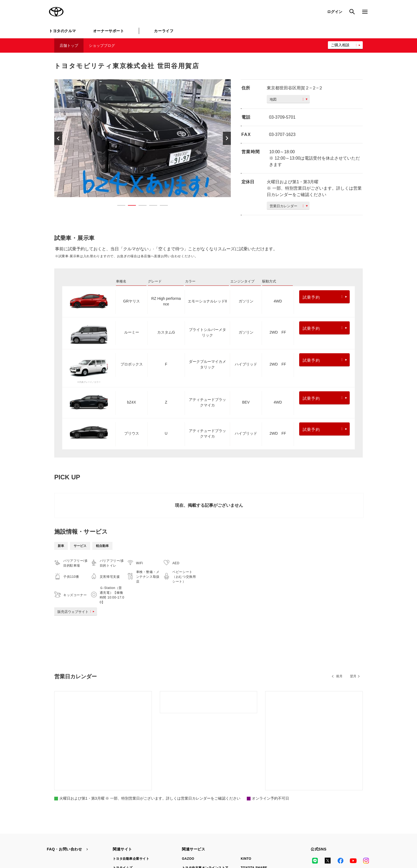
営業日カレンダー (289, 206)
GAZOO (188, 782)
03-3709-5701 (282, 117)
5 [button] (161, 206)
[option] (143, 138)
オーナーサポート (109, 31)
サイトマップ (57, 842)
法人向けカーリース (256, 800)
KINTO (246, 782)
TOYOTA (56, 12)
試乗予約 (325, 297)
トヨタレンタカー (195, 809)
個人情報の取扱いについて (134, 842)
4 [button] (151, 206)
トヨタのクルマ (62, 31)
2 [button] (129, 206)
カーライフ (164, 31)
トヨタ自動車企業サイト (131, 782)
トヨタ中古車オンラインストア (205, 791)
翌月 (353, 676)
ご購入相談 (340, 45)
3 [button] (140, 206)
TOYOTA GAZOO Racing (132, 800)
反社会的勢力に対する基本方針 (237, 842)
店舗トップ (69, 45)
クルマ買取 (190, 800)
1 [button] (119, 206)
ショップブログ (102, 45)
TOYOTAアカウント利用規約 (184, 842)
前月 (339, 676)
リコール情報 (301, 842)
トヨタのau (249, 809)
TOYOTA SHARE (254, 791)
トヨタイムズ (123, 791)
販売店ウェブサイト (77, 612)
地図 (289, 99)
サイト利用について (90, 842)
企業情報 (276, 842)
